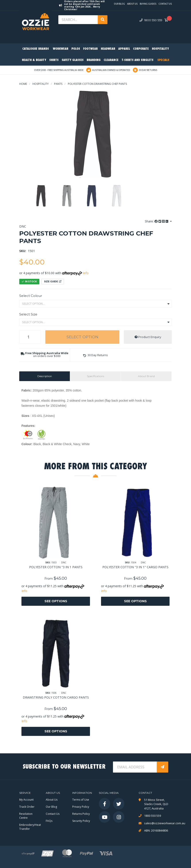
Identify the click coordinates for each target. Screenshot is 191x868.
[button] (95, 355)
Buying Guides (148, 4)
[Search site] (103, 20)
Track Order (27, 807)
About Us (132, 4)
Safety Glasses (73, 60)
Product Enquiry (148, 337)
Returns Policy (81, 814)
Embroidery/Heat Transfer (30, 827)
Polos (76, 49)
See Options (56, 601)
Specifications (95, 376)
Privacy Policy (81, 807)
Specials (163, 60)
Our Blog (119, 4)
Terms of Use (81, 800)
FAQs (49, 821)
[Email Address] (135, 767)
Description (45, 376)
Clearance (111, 60)
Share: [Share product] (157, 221)
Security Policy (81, 821)
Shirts (54, 60)
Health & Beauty (34, 60)
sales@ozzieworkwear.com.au (158, 823)
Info (86, 273)
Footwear (90, 49)
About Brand (146, 376)
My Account (26, 800)
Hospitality (160, 49)
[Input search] (78, 20)
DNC (23, 226)
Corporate (141, 49)
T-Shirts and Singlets (138, 60)
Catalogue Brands (36, 49)
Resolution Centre (26, 816)
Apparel (124, 49)
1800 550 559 (151, 20)
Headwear (108, 49)
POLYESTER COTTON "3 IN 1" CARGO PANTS (135, 567)
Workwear (61, 49)
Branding (94, 60)
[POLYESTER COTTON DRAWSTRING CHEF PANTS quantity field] (30, 337)
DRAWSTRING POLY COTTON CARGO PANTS (56, 697)
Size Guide (53, 282)
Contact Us (165, 4)
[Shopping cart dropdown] (168, 20)
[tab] (45, 376)
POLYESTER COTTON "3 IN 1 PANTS (56, 567)
